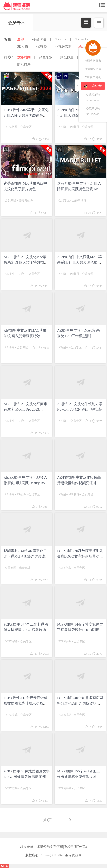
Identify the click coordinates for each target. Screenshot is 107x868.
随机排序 (24, 65)
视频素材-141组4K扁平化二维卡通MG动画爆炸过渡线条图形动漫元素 (26, 556)
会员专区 (26, 127)
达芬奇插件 (26, 200)
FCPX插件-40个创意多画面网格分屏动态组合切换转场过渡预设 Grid (80, 703)
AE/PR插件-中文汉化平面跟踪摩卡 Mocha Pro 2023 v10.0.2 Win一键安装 (25, 409)
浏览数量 (67, 57)
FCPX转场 (65, 715)
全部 (21, 39)
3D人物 (23, 47)
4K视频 (41, 47)
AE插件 (63, 127)
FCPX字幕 (65, 568)
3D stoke (60, 39)
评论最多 (45, 57)
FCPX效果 (11, 127)
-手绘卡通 (39, 39)
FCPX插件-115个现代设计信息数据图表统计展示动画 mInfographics (26, 703)
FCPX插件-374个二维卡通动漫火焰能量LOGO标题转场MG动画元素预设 (26, 630)
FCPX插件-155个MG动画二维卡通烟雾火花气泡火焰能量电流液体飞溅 (79, 777)
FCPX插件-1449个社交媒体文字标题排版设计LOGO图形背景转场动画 (80, 630)
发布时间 (24, 57)
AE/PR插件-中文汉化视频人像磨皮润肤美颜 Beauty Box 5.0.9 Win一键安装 (25, 483)
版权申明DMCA (75, 847)
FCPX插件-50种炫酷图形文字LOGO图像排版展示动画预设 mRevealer (27, 777)
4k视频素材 (63, 47)
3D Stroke (81, 39)
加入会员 (27, 847)
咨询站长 (93, 86)
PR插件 (75, 127)
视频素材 (24, 568)
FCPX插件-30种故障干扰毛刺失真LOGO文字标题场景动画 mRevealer (80, 556)
